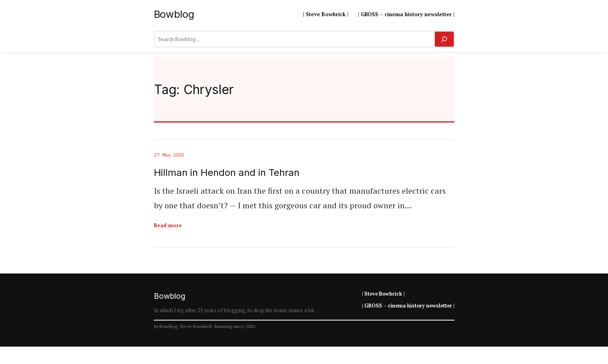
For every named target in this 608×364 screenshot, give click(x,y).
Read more (168, 225)
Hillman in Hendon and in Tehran (227, 173)
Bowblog (174, 14)
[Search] (444, 39)
